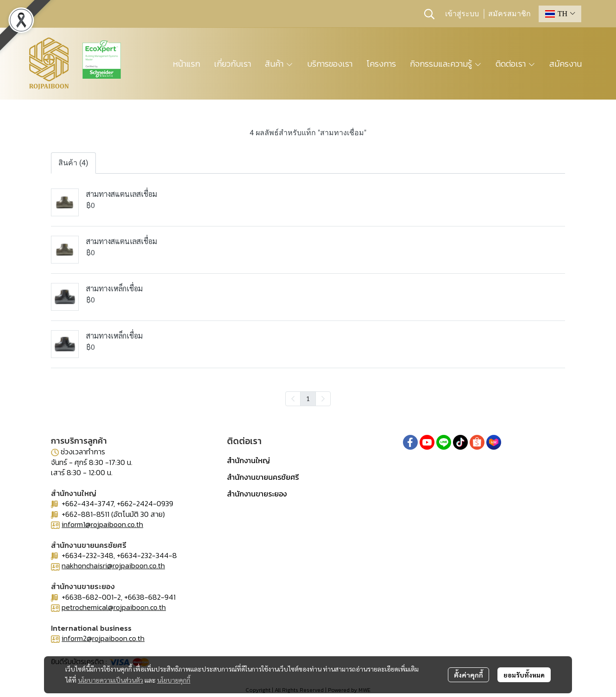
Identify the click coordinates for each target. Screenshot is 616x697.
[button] (429, 14)
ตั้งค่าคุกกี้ (468, 675)
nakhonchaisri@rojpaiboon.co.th (113, 565)
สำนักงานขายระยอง (257, 494)
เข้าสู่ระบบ (462, 14)
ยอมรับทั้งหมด (524, 675)
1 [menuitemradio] (308, 398)
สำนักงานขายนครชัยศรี (263, 477)
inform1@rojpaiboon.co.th (102, 524)
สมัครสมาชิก (509, 14)
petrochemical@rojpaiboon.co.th (114, 607)
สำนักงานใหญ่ (248, 460)
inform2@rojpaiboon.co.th (103, 638)
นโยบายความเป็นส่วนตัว (110, 680)
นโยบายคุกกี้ (174, 680)
